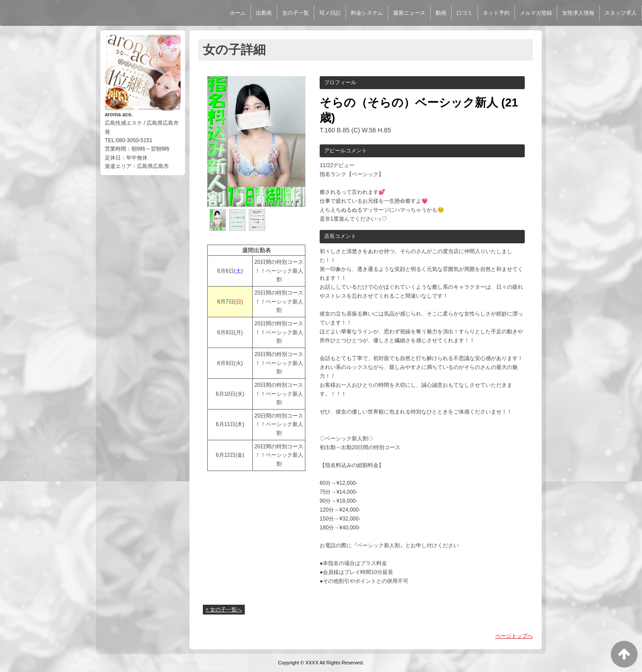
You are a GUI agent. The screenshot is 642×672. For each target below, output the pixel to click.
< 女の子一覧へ (224, 610)
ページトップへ (514, 636)
